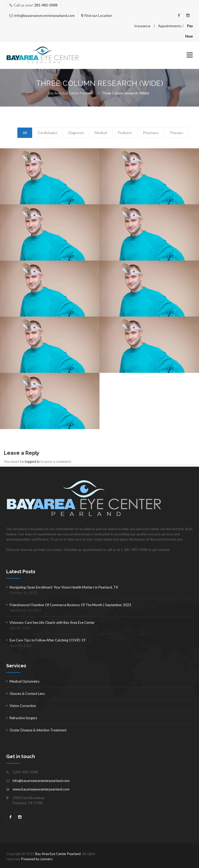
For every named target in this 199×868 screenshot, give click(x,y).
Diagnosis (76, 133)
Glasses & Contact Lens (27, 694)
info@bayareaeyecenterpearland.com (44, 15)
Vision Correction (23, 706)
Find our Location (98, 15)
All (25, 133)
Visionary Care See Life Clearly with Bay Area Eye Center (52, 622)
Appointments (170, 26)
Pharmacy (151, 133)
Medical (101, 133)
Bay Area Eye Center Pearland (58, 854)
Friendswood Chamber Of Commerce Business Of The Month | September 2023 (70, 605)
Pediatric (125, 133)
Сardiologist (47, 133)
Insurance (142, 26)
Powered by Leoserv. (37, 859)
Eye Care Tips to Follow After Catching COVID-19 (48, 640)
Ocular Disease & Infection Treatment (38, 730)
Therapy (176, 133)
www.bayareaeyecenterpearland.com (41, 789)
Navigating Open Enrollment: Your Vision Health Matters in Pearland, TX (64, 587)
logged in (32, 461)
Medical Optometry (25, 681)
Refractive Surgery (23, 718)
